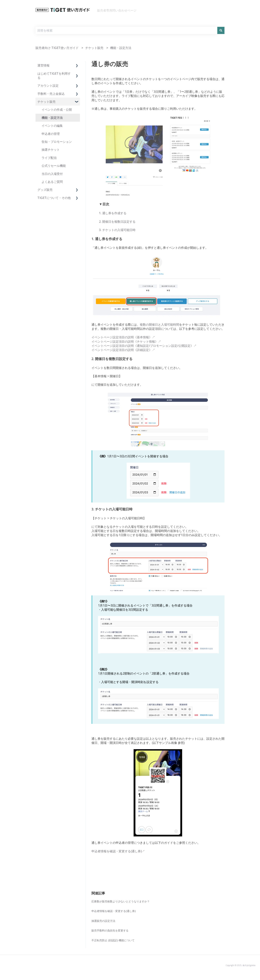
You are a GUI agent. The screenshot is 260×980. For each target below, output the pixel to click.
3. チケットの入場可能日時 (117, 230)
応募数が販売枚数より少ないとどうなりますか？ (121, 901)
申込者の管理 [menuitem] (51, 134)
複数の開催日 (149, 325)
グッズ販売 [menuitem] (45, 190)
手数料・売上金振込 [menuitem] (51, 94)
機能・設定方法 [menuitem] (52, 118)
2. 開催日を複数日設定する (117, 222)
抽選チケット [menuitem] (51, 150)
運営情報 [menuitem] (43, 65)
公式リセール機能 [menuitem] (54, 166)
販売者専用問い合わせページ (117, 10)
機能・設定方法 (121, 48)
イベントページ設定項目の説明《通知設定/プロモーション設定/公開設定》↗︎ (144, 346)
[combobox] (126, 30)
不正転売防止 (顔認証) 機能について (113, 940)
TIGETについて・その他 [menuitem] (54, 198)
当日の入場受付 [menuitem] (52, 174)
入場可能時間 (170, 325)
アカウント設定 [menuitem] (48, 86)
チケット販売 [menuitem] (46, 102)
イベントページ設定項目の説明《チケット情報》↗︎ (126, 342)
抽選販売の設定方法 (103, 921)
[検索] (221, 30)
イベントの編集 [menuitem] (52, 126)
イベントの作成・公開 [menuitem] (57, 110)
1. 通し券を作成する (113, 213)
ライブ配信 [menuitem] (49, 158)
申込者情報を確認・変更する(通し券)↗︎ (118, 851)
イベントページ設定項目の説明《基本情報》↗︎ (123, 337)
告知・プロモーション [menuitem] (57, 142)
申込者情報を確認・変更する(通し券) (114, 911)
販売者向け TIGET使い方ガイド (57, 48)
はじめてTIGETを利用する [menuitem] (54, 76)
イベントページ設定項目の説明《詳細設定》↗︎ (123, 350)
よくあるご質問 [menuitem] (52, 182)
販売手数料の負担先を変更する (110, 930)
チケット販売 (94, 48)
